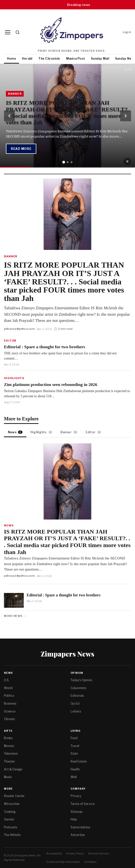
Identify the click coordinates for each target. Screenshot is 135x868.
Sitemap (77, 812)
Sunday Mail (100, 59)
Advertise (78, 835)
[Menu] (8, 32)
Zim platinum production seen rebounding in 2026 (51, 384)
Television (11, 754)
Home (11, 59)
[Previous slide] (9, 116)
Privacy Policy (75, 853)
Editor (10, 341)
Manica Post (76, 59)
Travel (75, 746)
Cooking (10, 812)
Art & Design (13, 769)
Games (9, 819)
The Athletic (12, 835)
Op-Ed (75, 703)
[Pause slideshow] (127, 161)
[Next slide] (126, 116)
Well (74, 777)
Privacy (76, 796)
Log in (127, 32)
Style (74, 754)
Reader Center (14, 796)
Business (10, 703)
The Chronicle (49, 59)
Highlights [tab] (41, 432)
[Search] (18, 32)
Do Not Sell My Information (63, 862)
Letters (76, 711)
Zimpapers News (67, 654)
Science (10, 711)
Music (8, 777)
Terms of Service (83, 804)
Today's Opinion (81, 680)
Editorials (77, 696)
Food (74, 738)
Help (74, 819)
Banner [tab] (69, 432)
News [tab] (15, 432)
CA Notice (90, 862)
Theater (10, 761)
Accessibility (54, 853)
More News (13, 616)
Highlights (14, 378)
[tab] (64, 162)
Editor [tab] (94, 432)
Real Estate (79, 761)
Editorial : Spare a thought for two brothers (45, 347)
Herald (27, 59)
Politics (9, 696)
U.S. (7, 680)
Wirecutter (12, 804)
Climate (9, 719)
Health (75, 769)
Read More (21, 149)
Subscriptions (80, 827)
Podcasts (10, 827)
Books (8, 738)
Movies (9, 746)
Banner (11, 256)
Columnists (78, 688)
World (8, 688)
